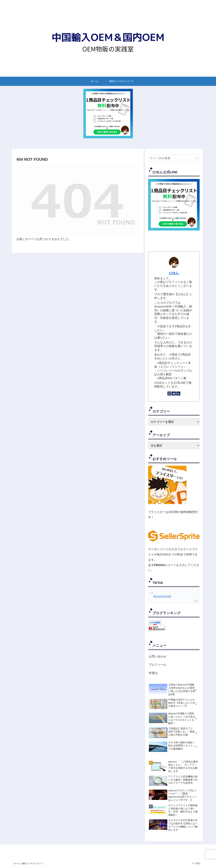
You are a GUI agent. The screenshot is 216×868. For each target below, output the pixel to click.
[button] (196, 158)
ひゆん (174, 273)
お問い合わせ (157, 657)
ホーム (18, 864)
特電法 (153, 673)
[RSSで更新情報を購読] (178, 394)
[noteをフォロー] (169, 394)
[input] (174, 158)
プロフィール (157, 665)
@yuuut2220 (162, 596)
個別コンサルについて (35, 864)
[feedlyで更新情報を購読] (174, 394)
